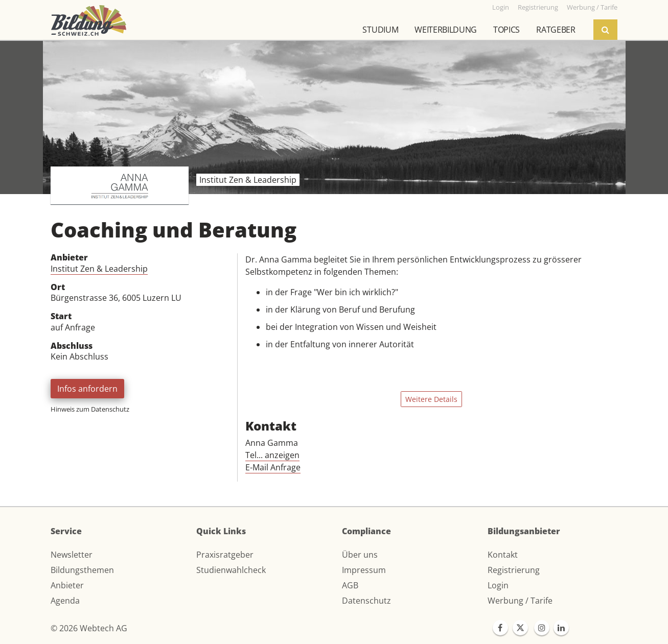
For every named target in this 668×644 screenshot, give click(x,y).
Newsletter (72, 555)
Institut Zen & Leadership (99, 269)
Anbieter (67, 585)
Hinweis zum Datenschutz (90, 409)
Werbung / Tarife (520, 601)
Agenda (65, 601)
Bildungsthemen (82, 570)
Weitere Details (431, 399)
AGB (350, 585)
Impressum (364, 570)
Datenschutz (366, 601)
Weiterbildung (446, 30)
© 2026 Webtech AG (89, 628)
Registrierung (514, 570)
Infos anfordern (87, 389)
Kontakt (503, 555)
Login (498, 585)
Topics (506, 30)
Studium (380, 30)
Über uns (360, 555)
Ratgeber (556, 30)
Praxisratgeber (225, 555)
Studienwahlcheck (231, 570)
